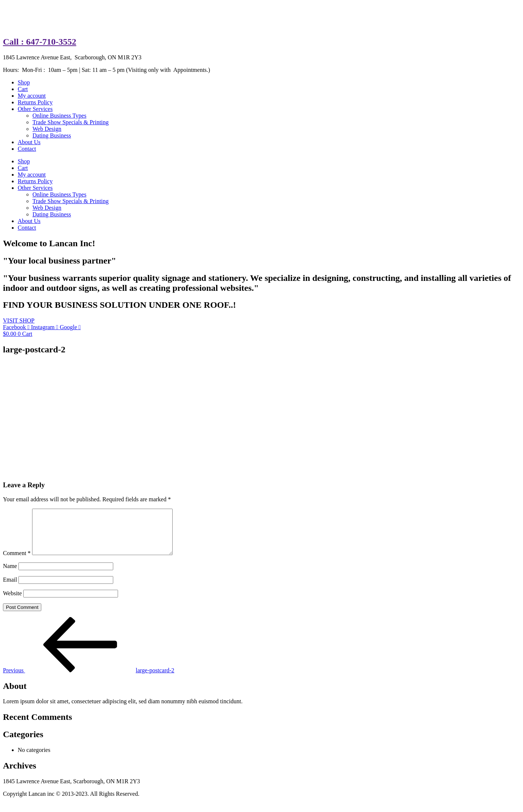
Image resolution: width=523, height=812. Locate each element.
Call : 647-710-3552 (40, 42)
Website (12, 602)
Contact (27, 149)
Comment (17, 562)
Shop (24, 82)
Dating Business (52, 135)
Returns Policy (35, 102)
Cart (23, 89)
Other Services (35, 109)
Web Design (47, 129)
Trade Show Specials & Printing (71, 122)
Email (10, 588)
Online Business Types (59, 116)
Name (10, 575)
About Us (29, 142)
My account (32, 96)
